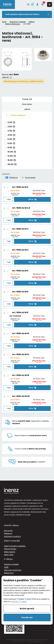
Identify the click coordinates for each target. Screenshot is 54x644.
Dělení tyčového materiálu (15, 546)
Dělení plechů (10, 552)
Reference (8, 533)
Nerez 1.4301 (9, 555)
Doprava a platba (11, 564)
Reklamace (9, 573)
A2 (11, 77)
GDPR (6, 567)
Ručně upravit (27, 609)
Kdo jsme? (8, 531)
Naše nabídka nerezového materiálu (22, 14)
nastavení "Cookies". (19, 601)
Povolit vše (27, 617)
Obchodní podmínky (13, 570)
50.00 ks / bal (39, 316)
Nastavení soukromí (12, 536)
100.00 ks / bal (39, 191)
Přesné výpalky (10, 549)
